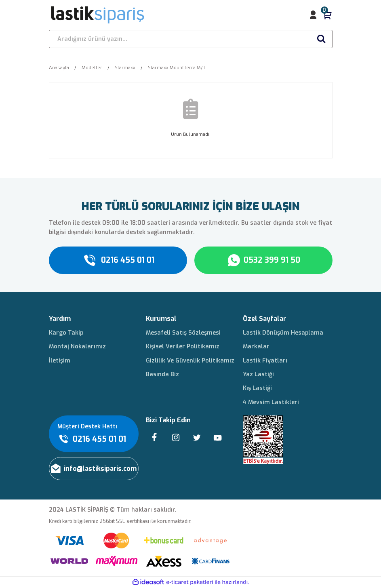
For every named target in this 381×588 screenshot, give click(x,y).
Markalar (256, 347)
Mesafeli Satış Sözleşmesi (183, 333)
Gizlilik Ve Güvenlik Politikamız (190, 361)
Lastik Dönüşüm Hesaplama (283, 333)
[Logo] (98, 15)
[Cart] (328, 15)
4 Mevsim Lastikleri (271, 402)
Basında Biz (162, 374)
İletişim (60, 361)
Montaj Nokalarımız (77, 347)
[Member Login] (313, 15)
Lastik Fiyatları (265, 361)
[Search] (191, 39)
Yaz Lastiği (258, 374)
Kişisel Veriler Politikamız (183, 347)
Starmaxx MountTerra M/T (177, 68)
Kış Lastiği (257, 388)
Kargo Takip (66, 333)
